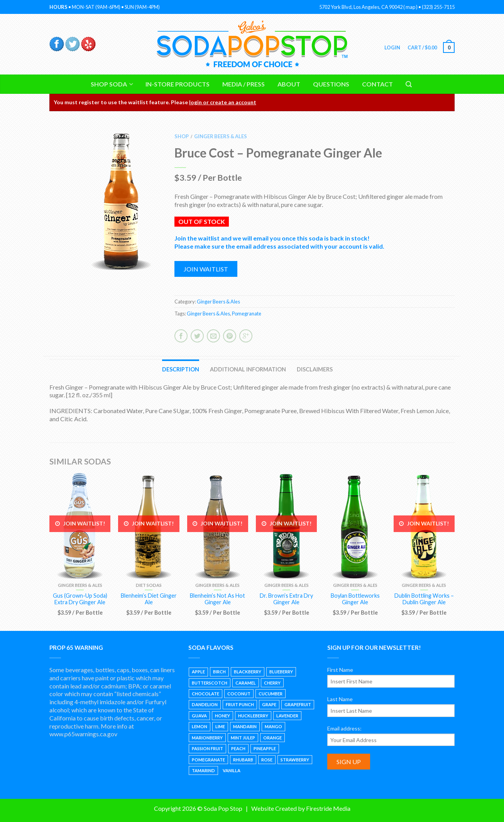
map (410, 7)
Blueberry (281, 672)
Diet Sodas (149, 585)
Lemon (200, 726)
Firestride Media (328, 808)
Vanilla (232, 770)
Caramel (246, 683)
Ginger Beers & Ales (221, 136)
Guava (199, 716)
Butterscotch (210, 683)
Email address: (344, 728)
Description (181, 369)
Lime (220, 726)
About (289, 84)
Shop (182, 136)
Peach (238, 748)
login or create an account (223, 102)
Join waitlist (206, 269)
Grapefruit (298, 704)
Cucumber (271, 694)
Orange (272, 738)
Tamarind (203, 770)
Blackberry (248, 672)
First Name (340, 670)
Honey (222, 716)
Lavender (287, 716)
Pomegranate (247, 314)
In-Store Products (178, 84)
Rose (267, 760)
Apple (198, 672)
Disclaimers (315, 369)
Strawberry (295, 760)
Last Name (340, 699)
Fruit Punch (240, 704)
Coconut (239, 694)
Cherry (272, 683)
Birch (219, 672)
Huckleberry (253, 716)
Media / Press (244, 84)
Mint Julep (243, 738)
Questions (331, 84)
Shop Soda (109, 84)
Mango (273, 726)
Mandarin (245, 726)
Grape (269, 704)
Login (392, 47)
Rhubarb (243, 760)
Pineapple (265, 748)
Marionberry (207, 738)
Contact (377, 84)
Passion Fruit (207, 748)
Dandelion (205, 704)
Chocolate (205, 694)
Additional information (248, 369)
